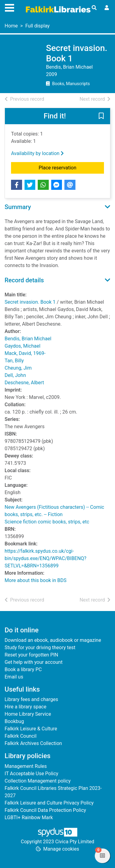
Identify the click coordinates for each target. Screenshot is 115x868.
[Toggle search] (94, 8)
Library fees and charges (31, 699)
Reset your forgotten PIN (31, 655)
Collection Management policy (38, 781)
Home (11, 26)
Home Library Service (28, 714)
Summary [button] (18, 207)
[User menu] (107, 8)
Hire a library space (25, 707)
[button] (101, 117)
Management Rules (26, 766)
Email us (14, 677)
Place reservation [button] (71, 167)
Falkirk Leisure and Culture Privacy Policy (49, 803)
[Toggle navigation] (10, 7)
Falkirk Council (21, 736)
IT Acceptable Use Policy (31, 774)
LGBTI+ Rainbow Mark (29, 817)
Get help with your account (34, 662)
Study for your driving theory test (40, 647)
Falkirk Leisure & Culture (31, 729)
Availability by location (37, 153)
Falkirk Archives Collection (33, 743)
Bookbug (14, 721)
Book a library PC (23, 669)
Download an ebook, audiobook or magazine (53, 640)
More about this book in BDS (36, 580)
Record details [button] (24, 280)
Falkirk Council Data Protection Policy (45, 810)
